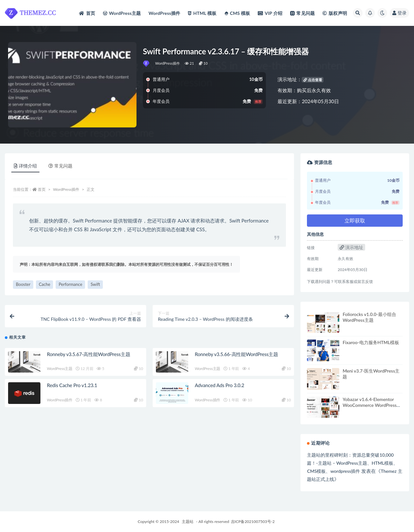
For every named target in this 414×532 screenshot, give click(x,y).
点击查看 (313, 80)
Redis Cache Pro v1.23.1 (72, 387)
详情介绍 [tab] (25, 166)
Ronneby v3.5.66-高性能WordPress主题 (236, 356)
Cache (44, 284)
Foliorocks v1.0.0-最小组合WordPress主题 (369, 317)
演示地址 (352, 247)
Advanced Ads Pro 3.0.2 (219, 387)
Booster (23, 284)
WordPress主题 (60, 370)
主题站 (188, 521)
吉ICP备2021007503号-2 (253, 521)
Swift (95, 284)
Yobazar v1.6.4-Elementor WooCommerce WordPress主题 (372, 405)
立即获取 (355, 220)
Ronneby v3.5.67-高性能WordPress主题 (88, 356)
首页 (42, 189)
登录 (399, 13)
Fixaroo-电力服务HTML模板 (371, 342)
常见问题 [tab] (60, 166)
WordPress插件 (168, 63)
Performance (70, 284)
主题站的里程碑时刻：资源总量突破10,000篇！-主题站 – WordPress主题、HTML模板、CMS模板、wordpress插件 (352, 463)
